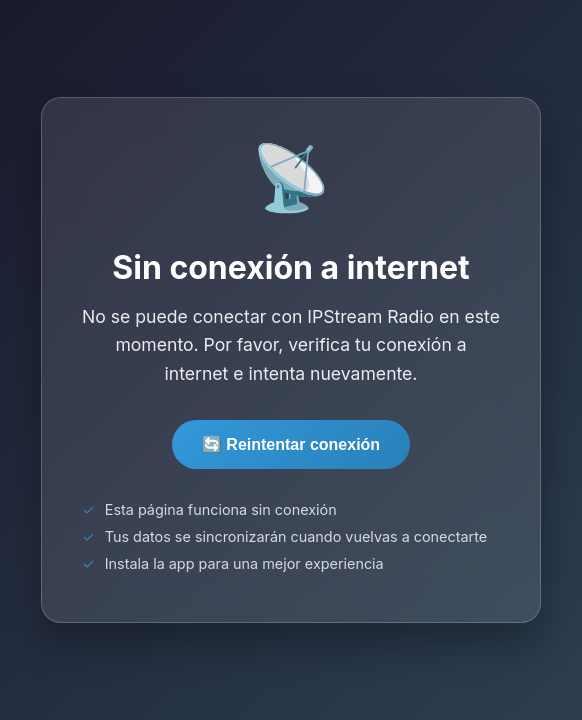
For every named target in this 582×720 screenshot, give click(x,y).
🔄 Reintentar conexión (291, 444)
